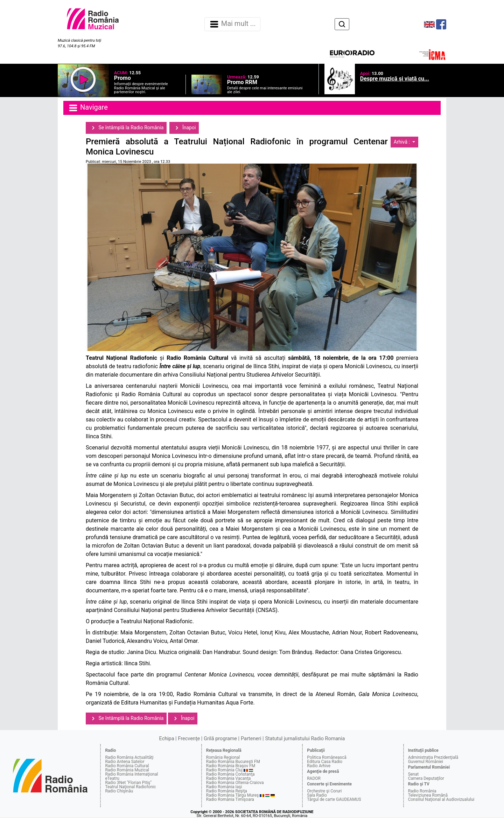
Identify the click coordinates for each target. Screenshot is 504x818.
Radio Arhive (319, 766)
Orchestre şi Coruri (324, 791)
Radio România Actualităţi (129, 757)
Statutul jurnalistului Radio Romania (305, 739)
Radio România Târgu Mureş (232, 795)
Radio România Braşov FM (231, 766)
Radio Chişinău (119, 791)
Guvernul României (426, 762)
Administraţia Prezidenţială (433, 757)
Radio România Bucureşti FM (233, 762)
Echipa (167, 739)
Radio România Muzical (127, 770)
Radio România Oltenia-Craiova (235, 783)
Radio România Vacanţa (229, 778)
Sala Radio (317, 795)
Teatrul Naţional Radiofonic (130, 787)
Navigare (88, 108)
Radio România (422, 791)
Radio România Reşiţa (227, 791)
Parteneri (251, 739)
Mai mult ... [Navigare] (232, 24)
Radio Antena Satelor (125, 762)
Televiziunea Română (428, 795)
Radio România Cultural (127, 766)
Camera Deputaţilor (426, 778)
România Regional (223, 757)
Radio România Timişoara (230, 799)
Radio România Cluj (224, 770)
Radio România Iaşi (224, 787)
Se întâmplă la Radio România (126, 128)
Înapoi (184, 128)
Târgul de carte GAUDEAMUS (334, 799)
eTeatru (112, 778)
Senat (414, 774)
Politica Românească (327, 757)
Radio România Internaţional (131, 774)
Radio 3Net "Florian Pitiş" (128, 783)
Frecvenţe (189, 739)
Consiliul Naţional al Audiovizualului (441, 799)
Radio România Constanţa (230, 774)
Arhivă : (402, 142)
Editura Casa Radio (325, 762)
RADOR (314, 778)
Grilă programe (220, 739)
